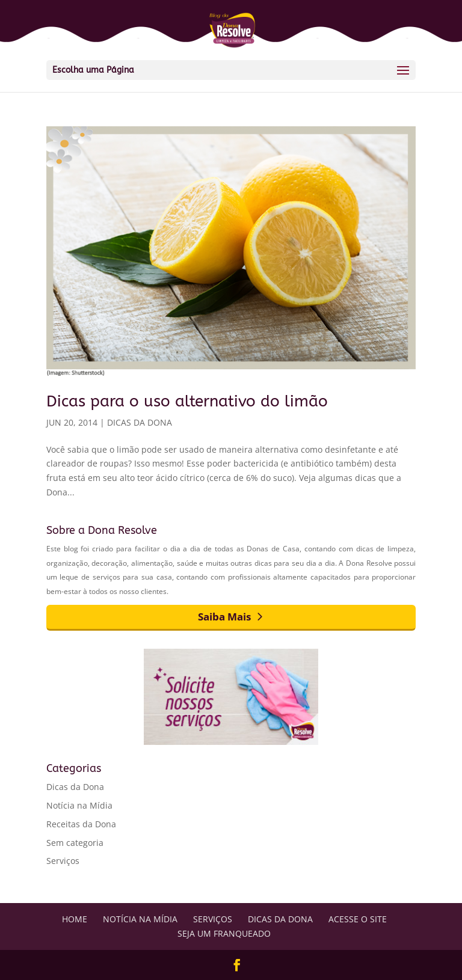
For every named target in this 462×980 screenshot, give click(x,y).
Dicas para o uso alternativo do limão (187, 401)
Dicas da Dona (140, 422)
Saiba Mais (224, 617)
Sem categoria (75, 843)
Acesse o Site (358, 919)
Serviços (63, 861)
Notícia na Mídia (79, 805)
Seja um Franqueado (224, 933)
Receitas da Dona (81, 824)
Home (75, 919)
